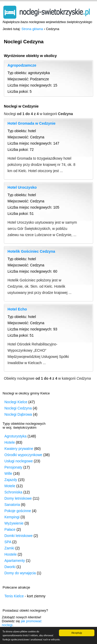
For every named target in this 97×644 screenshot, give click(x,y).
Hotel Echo (17, 309)
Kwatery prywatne (19, 449)
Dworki (10, 567)
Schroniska (13, 492)
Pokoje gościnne (18, 511)
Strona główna (32, 29)
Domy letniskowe (18, 498)
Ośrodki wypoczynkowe (23, 455)
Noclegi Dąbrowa (18, 414)
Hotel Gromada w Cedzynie (32, 123)
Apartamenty (15, 561)
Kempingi (12, 517)
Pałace (10, 529)
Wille (8, 473)
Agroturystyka (16, 436)
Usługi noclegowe (19, 461)
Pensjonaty (13, 467)
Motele (10, 486)
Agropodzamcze (22, 65)
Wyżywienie (14, 523)
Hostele (10, 554)
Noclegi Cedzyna (18, 408)
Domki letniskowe (18, 536)
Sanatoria (12, 505)
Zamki (9, 548)
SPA (8, 542)
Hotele (10, 442)
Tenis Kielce (14, 596)
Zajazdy (11, 480)
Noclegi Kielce (16, 402)
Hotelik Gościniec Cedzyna (31, 251)
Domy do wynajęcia (20, 573)
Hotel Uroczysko (22, 187)
